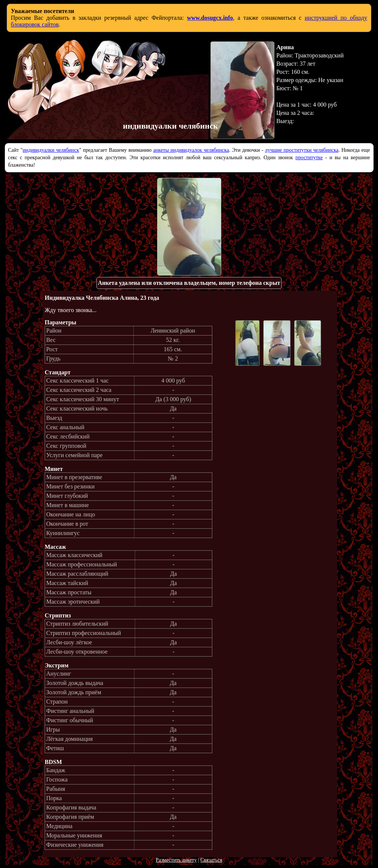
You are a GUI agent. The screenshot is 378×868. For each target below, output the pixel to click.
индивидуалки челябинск (51, 150)
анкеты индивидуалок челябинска (191, 150)
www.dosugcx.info (210, 18)
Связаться (211, 860)
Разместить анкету (176, 860)
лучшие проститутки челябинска (302, 150)
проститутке (309, 158)
